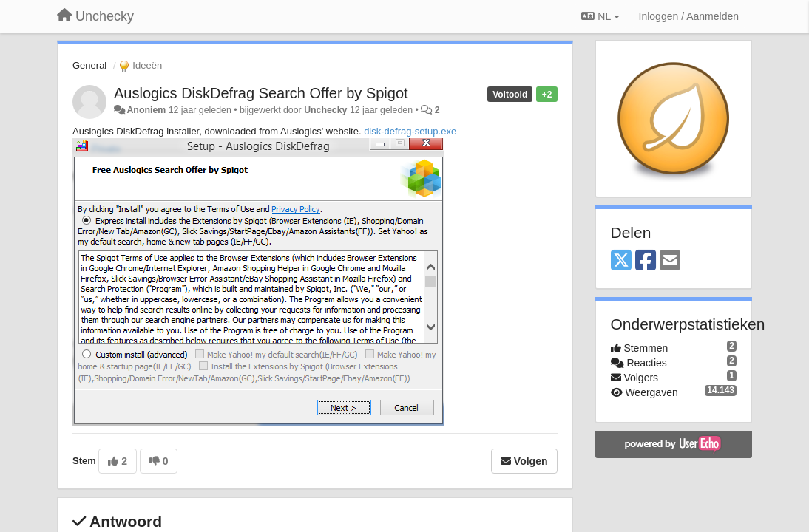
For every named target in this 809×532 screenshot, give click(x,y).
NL (600, 16)
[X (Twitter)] (621, 261)
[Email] (670, 261)
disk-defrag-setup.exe (410, 131)
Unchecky (325, 110)
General (89, 65)
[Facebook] (646, 261)
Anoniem (146, 110)
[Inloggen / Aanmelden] (689, 16)
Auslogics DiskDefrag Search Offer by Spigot (261, 93)
